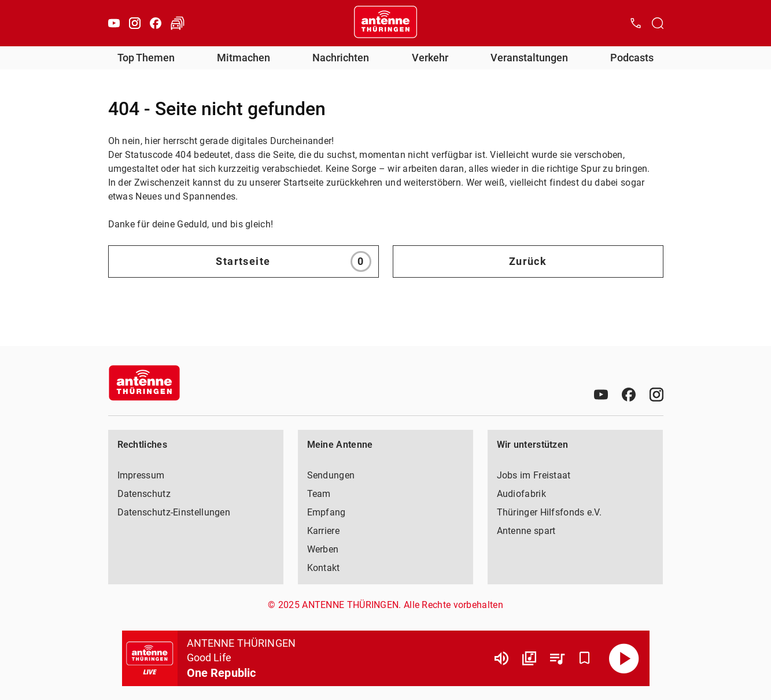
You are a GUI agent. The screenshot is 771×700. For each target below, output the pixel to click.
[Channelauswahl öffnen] (658, 23)
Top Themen (146, 58)
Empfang (327, 512)
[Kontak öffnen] (636, 23)
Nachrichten (341, 58)
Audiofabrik (521, 494)
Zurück (528, 261)
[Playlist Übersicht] (557, 658)
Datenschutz (144, 494)
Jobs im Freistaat (534, 475)
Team (319, 494)
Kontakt (324, 568)
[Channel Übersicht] (529, 658)
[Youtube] (114, 23)
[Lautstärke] (501, 658)
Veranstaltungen (529, 58)
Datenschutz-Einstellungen (174, 512)
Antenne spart (526, 531)
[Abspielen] (624, 658)
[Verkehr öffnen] (178, 23)
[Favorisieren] (585, 658)
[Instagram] (135, 23)
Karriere (323, 531)
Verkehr (430, 58)
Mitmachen (244, 58)
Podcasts (632, 58)
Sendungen (331, 475)
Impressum (141, 475)
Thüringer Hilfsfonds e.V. (549, 512)
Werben (323, 549)
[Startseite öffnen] (386, 23)
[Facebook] (156, 23)
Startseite (293, 261)
